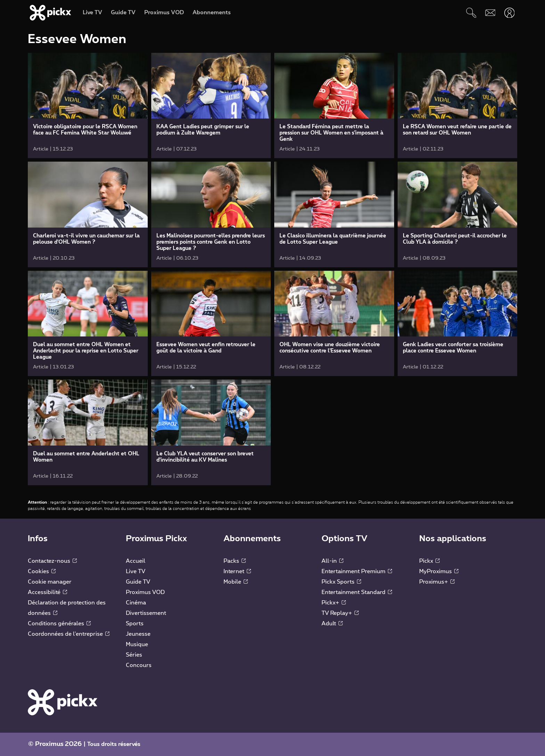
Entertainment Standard (357, 592)
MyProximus (439, 571)
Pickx (429, 561)
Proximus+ (437, 582)
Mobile (236, 582)
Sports (135, 624)
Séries (134, 655)
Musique (137, 644)
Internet (237, 571)
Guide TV (138, 582)
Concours (139, 665)
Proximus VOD (145, 592)
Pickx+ (334, 603)
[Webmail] (490, 13)
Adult (332, 624)
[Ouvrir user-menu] (509, 13)
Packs (235, 561)
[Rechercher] (471, 13)
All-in (332, 561)
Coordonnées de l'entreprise (69, 634)
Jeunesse (138, 634)
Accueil (136, 561)
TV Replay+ (340, 613)
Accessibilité (47, 592)
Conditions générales (59, 624)
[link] (88, 105)
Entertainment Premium (357, 571)
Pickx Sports (341, 582)
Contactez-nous (52, 561)
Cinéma (136, 603)
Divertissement (146, 613)
